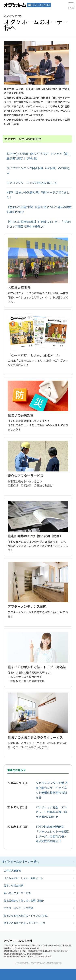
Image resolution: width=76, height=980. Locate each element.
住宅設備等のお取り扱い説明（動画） (25, 900)
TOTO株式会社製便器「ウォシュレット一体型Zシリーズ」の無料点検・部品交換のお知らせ (52, 834)
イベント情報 (30, 974)
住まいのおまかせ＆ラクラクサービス (25, 923)
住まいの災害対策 (14, 885)
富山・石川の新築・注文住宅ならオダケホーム (15, 5)
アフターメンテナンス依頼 (18, 908)
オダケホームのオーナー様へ (20, 861)
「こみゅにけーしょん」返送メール (23, 878)
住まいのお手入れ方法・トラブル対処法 (26, 916)
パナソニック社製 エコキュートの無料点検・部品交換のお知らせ (51, 812)
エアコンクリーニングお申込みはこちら (32, 183)
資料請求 (13, 974)
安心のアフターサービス (17, 893)
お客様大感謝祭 (12, 870)
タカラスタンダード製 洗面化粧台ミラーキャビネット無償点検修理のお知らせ (52, 790)
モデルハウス (46, 974)
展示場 (63, 974)
